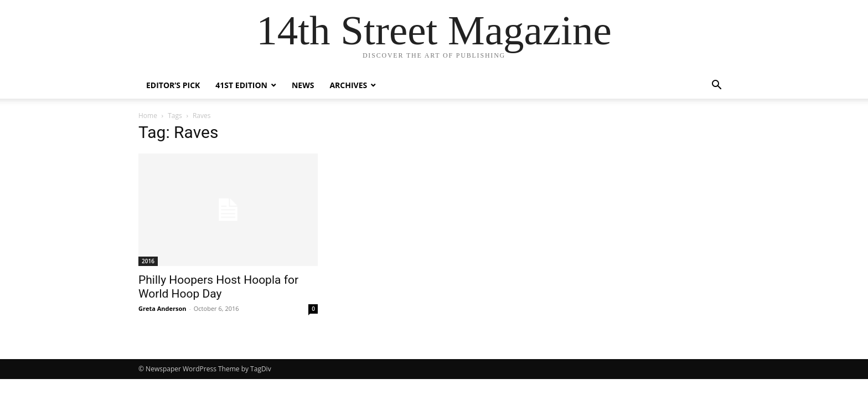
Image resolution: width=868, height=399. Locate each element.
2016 (148, 261)
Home (148, 116)
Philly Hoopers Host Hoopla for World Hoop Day (218, 287)
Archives (348, 85)
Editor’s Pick (173, 85)
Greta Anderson (162, 308)
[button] (716, 86)
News (303, 85)
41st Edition (241, 85)
